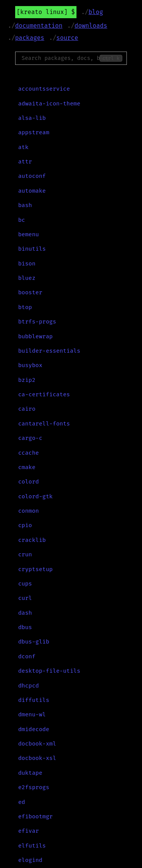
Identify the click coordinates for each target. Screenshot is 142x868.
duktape (30, 773)
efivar (29, 831)
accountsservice (44, 89)
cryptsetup (35, 569)
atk (23, 147)
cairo (27, 409)
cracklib (32, 540)
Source (67, 38)
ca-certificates (44, 394)
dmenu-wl (32, 714)
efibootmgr (35, 816)
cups (25, 584)
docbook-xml (37, 744)
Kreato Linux (42, 12)
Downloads (91, 26)
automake (32, 191)
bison (27, 264)
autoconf (32, 176)
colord (29, 482)
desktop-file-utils (49, 671)
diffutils (34, 700)
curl (25, 598)
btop (25, 307)
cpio (25, 525)
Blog (96, 12)
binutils (32, 249)
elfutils (32, 846)
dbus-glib (34, 642)
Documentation (39, 26)
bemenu (29, 234)
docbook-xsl (37, 758)
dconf (27, 656)
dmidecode (34, 729)
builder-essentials (49, 351)
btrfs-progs (37, 322)
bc (22, 220)
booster (30, 292)
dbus (25, 627)
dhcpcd (29, 686)
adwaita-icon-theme (49, 104)
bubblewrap (35, 336)
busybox (30, 365)
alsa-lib (32, 118)
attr (25, 162)
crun (25, 554)
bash (25, 205)
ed (22, 802)
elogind (30, 860)
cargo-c (30, 438)
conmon (29, 511)
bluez (27, 278)
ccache (29, 453)
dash (25, 613)
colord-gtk (35, 496)
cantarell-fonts (44, 424)
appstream (34, 132)
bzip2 (27, 380)
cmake (27, 467)
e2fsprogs (34, 787)
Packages (30, 38)
